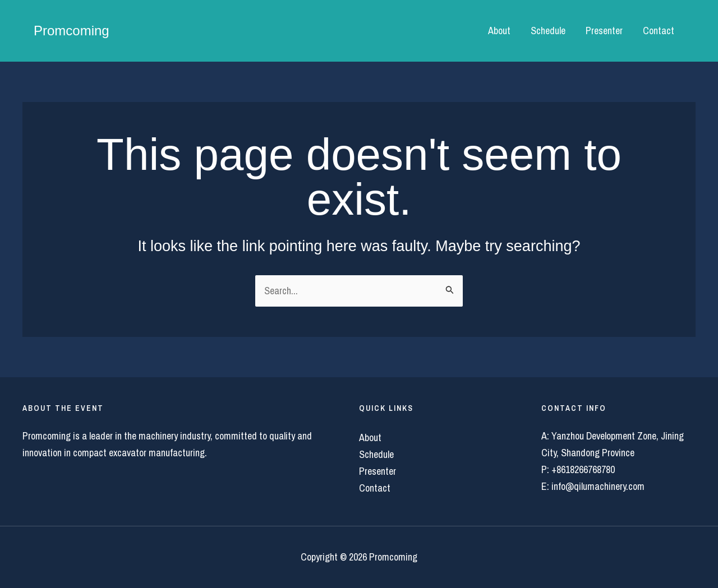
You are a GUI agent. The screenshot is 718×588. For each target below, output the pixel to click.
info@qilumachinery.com (598, 486)
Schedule (548, 31)
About (499, 31)
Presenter (604, 31)
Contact (659, 31)
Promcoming (72, 31)
